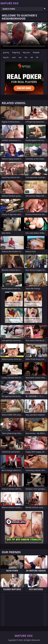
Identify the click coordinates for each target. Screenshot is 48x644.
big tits (6, 57)
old (32, 57)
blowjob (36, 52)
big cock (26, 52)
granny (6, 52)
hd (37, 57)
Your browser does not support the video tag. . (24, 36)
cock (14, 57)
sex (20, 57)
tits (26, 57)
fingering (16, 52)
